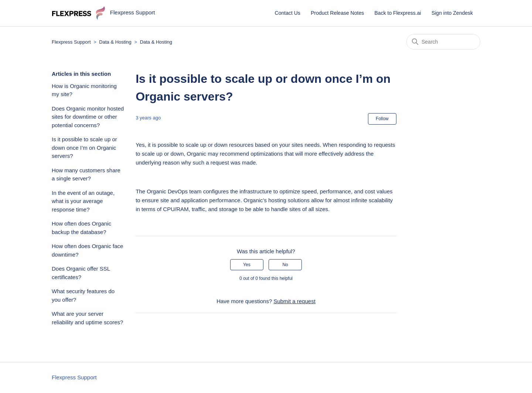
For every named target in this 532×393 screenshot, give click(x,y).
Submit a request (294, 301)
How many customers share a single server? (86, 175)
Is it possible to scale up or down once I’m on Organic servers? (84, 148)
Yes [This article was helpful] (247, 265)
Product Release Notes (337, 13)
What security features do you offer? (83, 295)
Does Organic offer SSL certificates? (81, 273)
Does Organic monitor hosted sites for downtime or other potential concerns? (88, 117)
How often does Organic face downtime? (87, 250)
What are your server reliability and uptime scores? (87, 318)
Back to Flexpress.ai (398, 13)
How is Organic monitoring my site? (84, 90)
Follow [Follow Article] (382, 119)
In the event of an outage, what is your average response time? (83, 201)
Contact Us (288, 13)
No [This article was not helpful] (285, 265)
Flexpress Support (71, 42)
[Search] (443, 42)
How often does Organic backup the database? (81, 228)
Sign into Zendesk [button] (452, 13)
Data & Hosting (115, 42)
